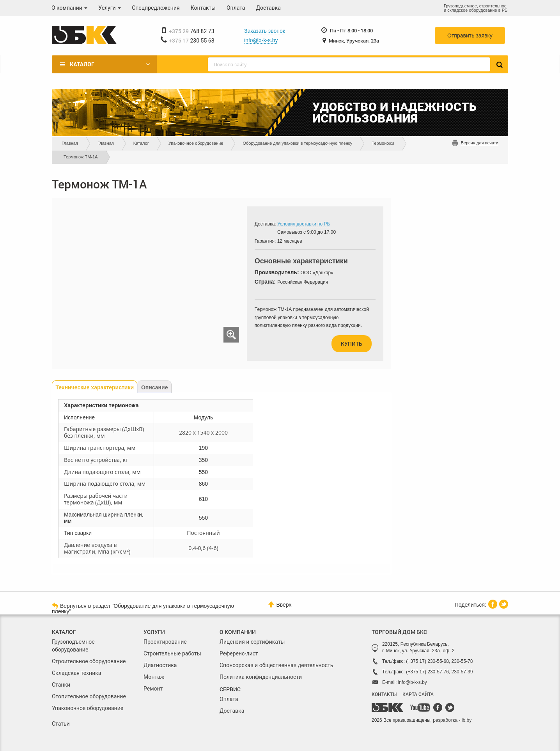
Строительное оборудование (89, 661)
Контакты (203, 8)
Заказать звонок (265, 31)
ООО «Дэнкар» (317, 273)
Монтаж (154, 677)
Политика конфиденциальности (261, 677)
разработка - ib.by (452, 720)
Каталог (82, 64)
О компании (69, 8)
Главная (70, 143)
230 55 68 (192, 41)
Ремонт (153, 689)
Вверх (280, 605)
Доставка (268, 8)
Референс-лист (239, 653)
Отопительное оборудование (89, 696)
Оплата (236, 8)
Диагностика (160, 665)
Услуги (110, 8)
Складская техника (76, 673)
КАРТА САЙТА (418, 694)
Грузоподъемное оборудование (73, 646)
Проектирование (165, 642)
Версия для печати (479, 143)
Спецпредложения (156, 8)
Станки (61, 685)
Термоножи (383, 143)
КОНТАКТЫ (384, 694)
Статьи (61, 724)
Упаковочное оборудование (196, 143)
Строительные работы (172, 653)
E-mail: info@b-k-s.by (405, 682)
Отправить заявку (470, 36)
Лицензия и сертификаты (252, 642)
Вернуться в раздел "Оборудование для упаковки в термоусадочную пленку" (143, 608)
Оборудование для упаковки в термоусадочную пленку (297, 143)
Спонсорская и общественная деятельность (276, 665)
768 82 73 (192, 31)
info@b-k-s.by (261, 40)
